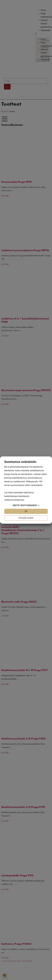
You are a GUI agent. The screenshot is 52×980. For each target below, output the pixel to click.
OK (26, 511)
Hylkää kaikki (26, 518)
